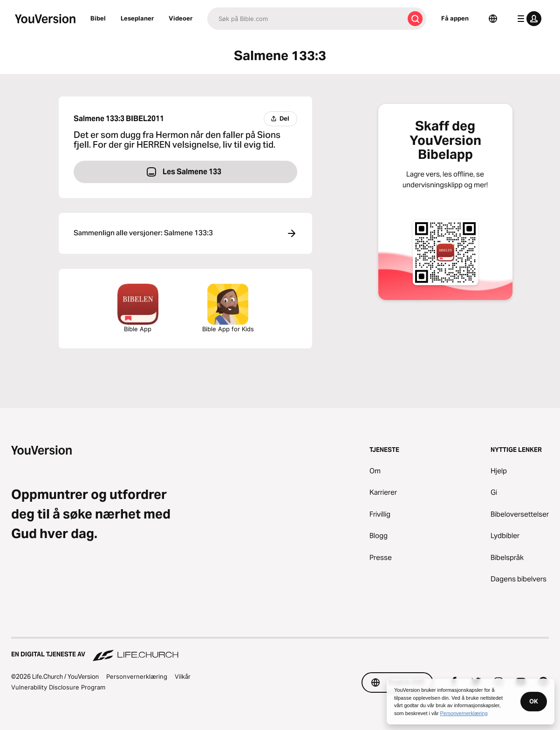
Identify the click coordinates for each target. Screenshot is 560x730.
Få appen (455, 18)
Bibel (98, 18)
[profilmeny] (527, 19)
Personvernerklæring (137, 676)
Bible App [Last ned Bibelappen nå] (138, 308)
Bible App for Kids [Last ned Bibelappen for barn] (228, 308)
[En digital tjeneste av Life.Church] (280, 650)
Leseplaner (137, 18)
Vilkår (183, 676)
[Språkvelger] (493, 19)
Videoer (181, 18)
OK (534, 701)
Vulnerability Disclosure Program (58, 687)
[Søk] (306, 19)
